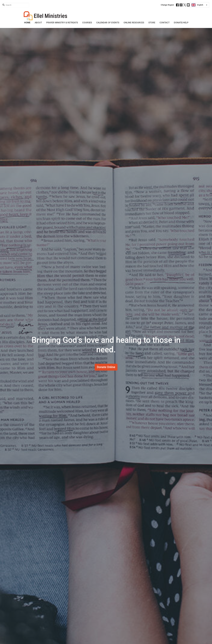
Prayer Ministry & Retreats (62, 23)
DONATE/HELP (181, 23)
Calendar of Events (108, 23)
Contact (165, 23)
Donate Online (106, 367)
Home (27, 23)
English (197, 5)
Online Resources (134, 23)
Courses (87, 23)
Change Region (167, 5)
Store (152, 23)
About (38, 23)
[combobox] (199, 5)
